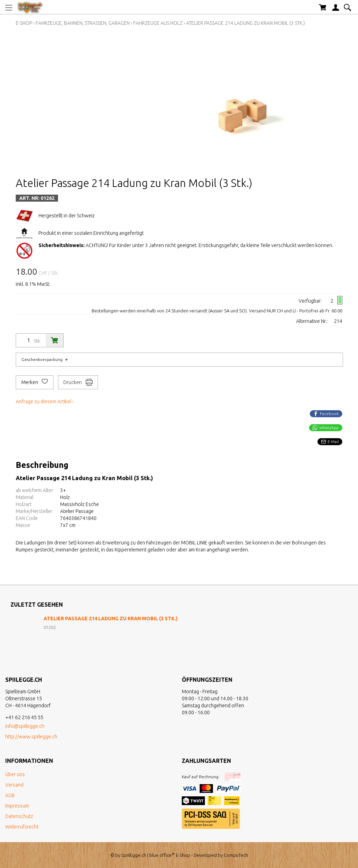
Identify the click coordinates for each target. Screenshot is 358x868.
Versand (14, 785)
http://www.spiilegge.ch (31, 737)
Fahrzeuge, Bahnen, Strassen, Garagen (83, 23)
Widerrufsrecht (22, 827)
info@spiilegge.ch (25, 726)
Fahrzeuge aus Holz (158, 23)
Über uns (15, 774)
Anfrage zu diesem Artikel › (45, 402)
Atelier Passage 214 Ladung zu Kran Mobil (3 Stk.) (245, 23)
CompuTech (236, 855)
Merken (35, 382)
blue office (162, 855)
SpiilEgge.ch (134, 855)
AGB (10, 795)
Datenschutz (19, 816)
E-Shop (24, 23)
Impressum (17, 806)
